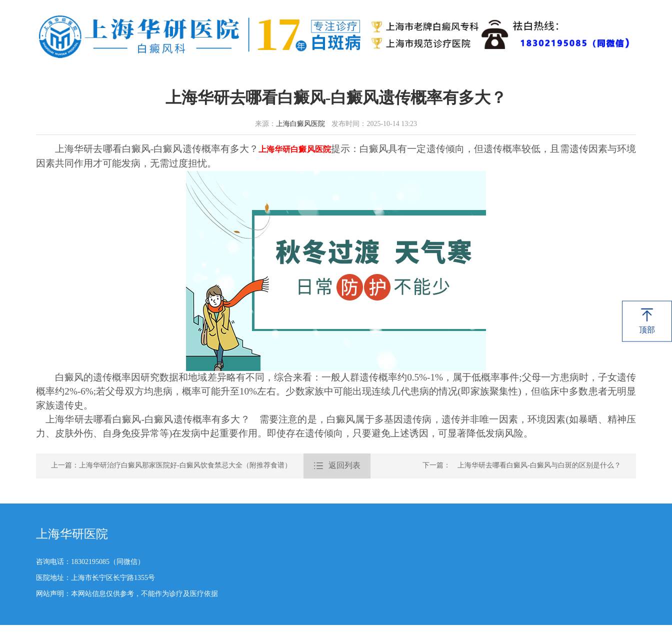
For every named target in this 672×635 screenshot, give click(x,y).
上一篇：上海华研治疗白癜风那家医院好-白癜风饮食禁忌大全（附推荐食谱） (171, 466)
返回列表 (337, 466)
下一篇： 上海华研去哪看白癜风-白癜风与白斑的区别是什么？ (522, 466)
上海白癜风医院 (300, 124)
